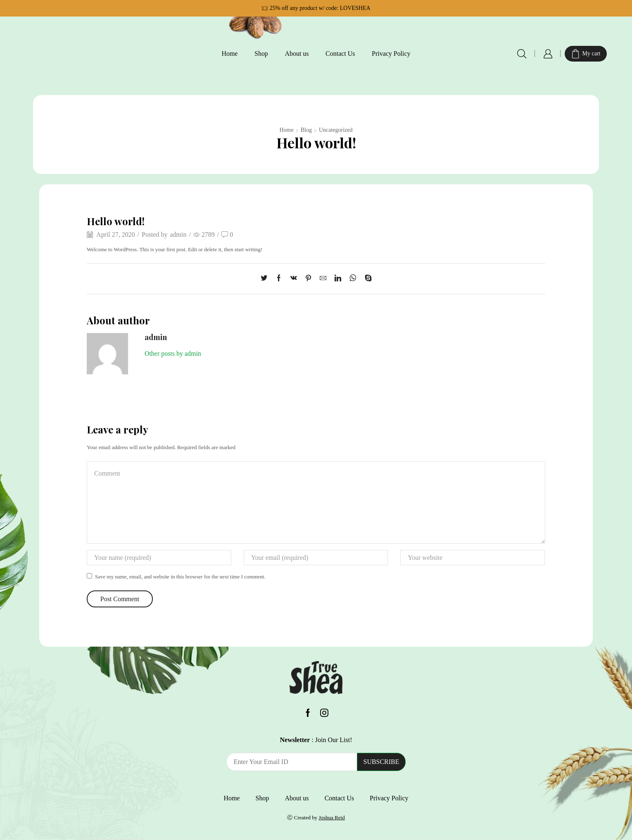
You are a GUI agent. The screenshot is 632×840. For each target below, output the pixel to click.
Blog (306, 130)
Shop (261, 54)
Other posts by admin (173, 353)
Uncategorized (336, 130)
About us (297, 54)
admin (178, 234)
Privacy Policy (391, 54)
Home (229, 54)
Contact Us (340, 54)
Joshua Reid (331, 817)
